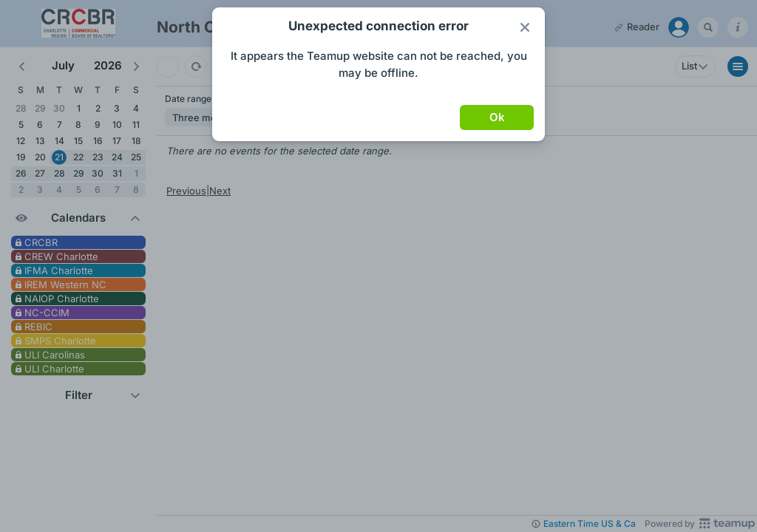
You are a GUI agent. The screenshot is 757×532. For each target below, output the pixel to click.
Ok (497, 117)
